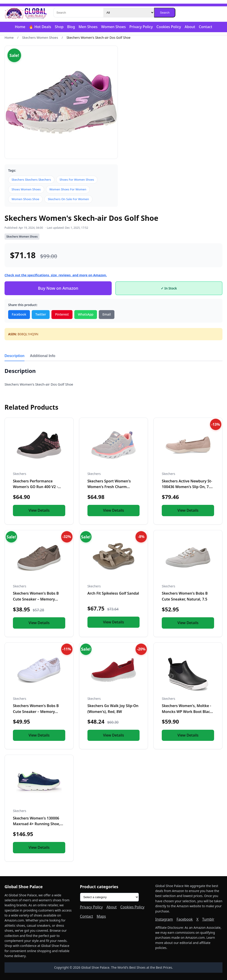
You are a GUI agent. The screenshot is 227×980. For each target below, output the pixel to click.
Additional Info (43, 356)
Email (107, 314)
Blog (71, 27)
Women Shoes (113, 27)
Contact (205, 27)
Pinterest (62, 314)
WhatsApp (86, 314)
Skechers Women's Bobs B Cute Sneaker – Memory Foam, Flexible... (36, 599)
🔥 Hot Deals (40, 27)
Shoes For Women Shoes (77, 180)
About (190, 27)
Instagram (164, 919)
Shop (59, 27)
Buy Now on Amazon (58, 288)
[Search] (78, 13)
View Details (39, 510)
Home (20, 27)
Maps (101, 916)
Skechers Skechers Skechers (31, 180)
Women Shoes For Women (68, 189)
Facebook (19, 314)
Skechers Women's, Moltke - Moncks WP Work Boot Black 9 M (187, 711)
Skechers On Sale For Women (68, 199)
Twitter (41, 314)
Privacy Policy (141, 27)
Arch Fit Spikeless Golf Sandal (113, 593)
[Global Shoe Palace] (26, 13)
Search (165, 13)
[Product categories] (109, 897)
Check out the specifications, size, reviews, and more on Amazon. (56, 275)
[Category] (129, 13)
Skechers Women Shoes (40, 38)
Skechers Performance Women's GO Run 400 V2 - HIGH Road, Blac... (35, 487)
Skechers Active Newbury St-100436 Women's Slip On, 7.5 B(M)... (187, 487)
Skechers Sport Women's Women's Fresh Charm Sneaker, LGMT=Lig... (109, 487)
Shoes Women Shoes (26, 189)
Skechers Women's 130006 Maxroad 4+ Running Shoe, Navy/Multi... (36, 824)
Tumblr (208, 919)
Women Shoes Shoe (25, 199)
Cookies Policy (169, 27)
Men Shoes (88, 27)
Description (14, 356)
